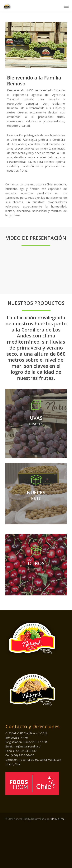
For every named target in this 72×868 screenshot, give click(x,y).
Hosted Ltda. (58, 853)
